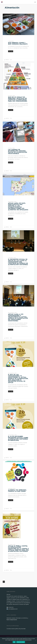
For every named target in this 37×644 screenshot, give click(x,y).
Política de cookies (21, 642)
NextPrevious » (4, 582)
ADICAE (6, 60)
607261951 (11, 607)
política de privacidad (20, 629)
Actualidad (8, 16)
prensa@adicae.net (13, 609)
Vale (14, 642)
